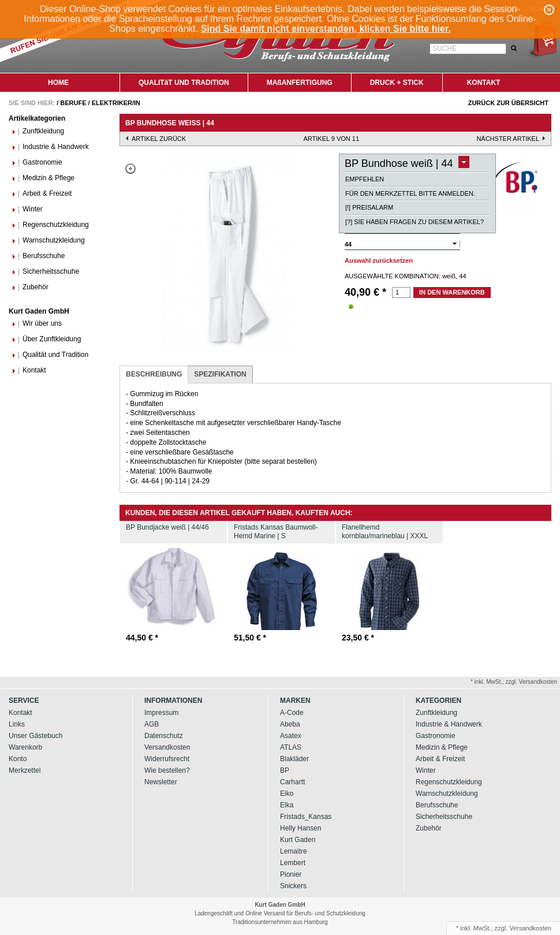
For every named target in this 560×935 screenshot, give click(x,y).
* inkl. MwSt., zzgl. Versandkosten (514, 682)
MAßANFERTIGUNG (300, 83)
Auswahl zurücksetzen (379, 260)
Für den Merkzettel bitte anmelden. (410, 193)
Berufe (73, 103)
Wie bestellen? (167, 770)
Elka (287, 805)
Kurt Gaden (298, 840)
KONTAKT (484, 83)
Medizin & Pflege (43, 178)
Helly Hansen (300, 828)
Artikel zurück (159, 139)
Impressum (161, 713)
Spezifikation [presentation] (220, 374)
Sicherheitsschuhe (45, 272)
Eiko (287, 794)
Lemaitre (294, 851)
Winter (27, 209)
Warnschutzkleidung (48, 241)
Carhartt (292, 782)
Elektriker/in (116, 103)
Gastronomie (37, 163)
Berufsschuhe (38, 256)
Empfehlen (365, 179)
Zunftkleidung (38, 131)
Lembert (293, 863)
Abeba (290, 724)
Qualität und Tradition (50, 355)
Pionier (291, 874)
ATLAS (291, 747)
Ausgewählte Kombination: (393, 276)
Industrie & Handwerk (50, 147)
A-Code (292, 713)
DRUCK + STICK (397, 83)
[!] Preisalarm (369, 207)
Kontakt (29, 370)
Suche (445, 49)
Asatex (291, 736)
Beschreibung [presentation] (154, 374)
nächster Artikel (508, 139)
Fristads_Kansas (306, 817)
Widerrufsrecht (167, 759)
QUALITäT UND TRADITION (184, 83)
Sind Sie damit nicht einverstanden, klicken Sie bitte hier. (326, 29)
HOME (58, 83)
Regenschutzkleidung (50, 225)
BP (285, 770)
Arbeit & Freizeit (42, 194)
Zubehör (30, 287)
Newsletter (161, 782)
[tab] (154, 375)
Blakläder (294, 759)
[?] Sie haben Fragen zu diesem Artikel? (415, 222)
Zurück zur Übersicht (508, 103)
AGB (152, 724)
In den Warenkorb (452, 292)
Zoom (130, 169)
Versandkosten (167, 747)
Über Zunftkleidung (46, 339)
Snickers (293, 886)
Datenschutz (164, 736)
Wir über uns (37, 324)
